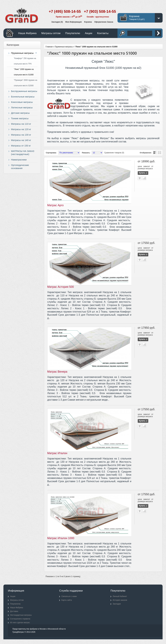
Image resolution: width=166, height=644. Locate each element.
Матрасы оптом (51, 33)
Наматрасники (19, 160)
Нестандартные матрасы (21, 615)
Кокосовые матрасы (22, 102)
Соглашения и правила (20, 619)
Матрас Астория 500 (61, 287)
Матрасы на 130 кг (21, 135)
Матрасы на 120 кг (21, 129)
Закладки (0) (57, 22)
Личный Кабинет (120, 596)
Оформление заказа (104, 22)
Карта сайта (67, 600)
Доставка (14, 611)
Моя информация (73, 22)
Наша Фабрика (27, 33)
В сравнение (144, 178)
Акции (89, 33)
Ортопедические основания (20, 167)
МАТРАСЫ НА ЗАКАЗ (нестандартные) (23, 153)
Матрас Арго (55, 205)
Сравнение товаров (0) (114, 153)
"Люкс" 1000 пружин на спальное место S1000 (24, 72)
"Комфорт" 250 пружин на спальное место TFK (25, 61)
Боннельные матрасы (23, 97)
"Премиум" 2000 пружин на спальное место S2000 (25, 83)
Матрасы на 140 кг (21, 140)
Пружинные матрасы (22, 53)
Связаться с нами (69, 596)
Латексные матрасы (22, 107)
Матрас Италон (57, 453)
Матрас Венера (57, 372)
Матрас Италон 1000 (61, 538)
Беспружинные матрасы (24, 91)
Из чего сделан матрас (20, 623)
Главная (49, 47)
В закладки (140, 178)
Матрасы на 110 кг (21, 124)
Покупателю (73, 33)
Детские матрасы (20, 113)
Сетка (160, 153)
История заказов (120, 600)
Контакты (103, 33)
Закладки (117, 604)
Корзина (88, 22)
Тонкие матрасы (20, 118)
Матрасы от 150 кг (21, 146)
